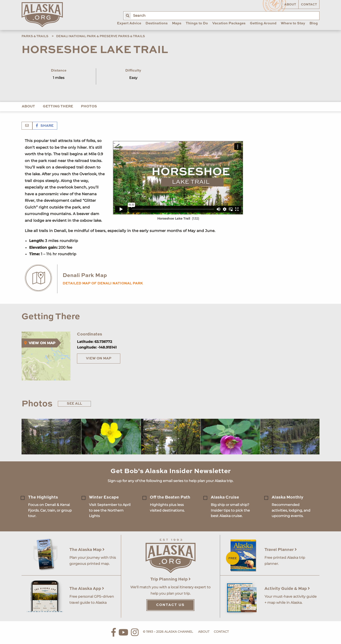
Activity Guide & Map (287, 589)
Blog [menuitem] (314, 23)
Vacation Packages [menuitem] (229, 23)
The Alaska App (87, 589)
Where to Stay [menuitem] (293, 23)
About (290, 5)
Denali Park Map (85, 276)
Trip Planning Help (170, 579)
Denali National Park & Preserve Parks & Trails (100, 36)
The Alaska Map (87, 550)
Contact (309, 5)
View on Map (99, 359)
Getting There (58, 107)
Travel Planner (281, 550)
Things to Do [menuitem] (197, 23)
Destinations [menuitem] (157, 23)
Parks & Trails (35, 36)
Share (45, 126)
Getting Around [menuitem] (263, 23)
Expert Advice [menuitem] (129, 23)
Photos (89, 107)
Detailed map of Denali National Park (103, 284)
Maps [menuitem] (177, 23)
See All (74, 404)
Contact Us (170, 605)
